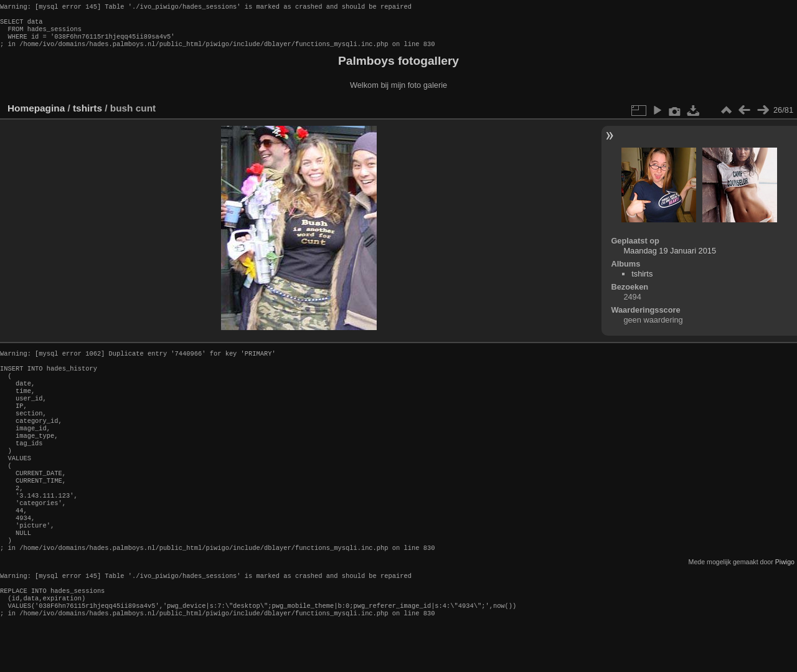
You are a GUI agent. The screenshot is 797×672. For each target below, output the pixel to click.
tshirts (87, 116)
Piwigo (785, 603)
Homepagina (36, 116)
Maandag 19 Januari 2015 (670, 258)
